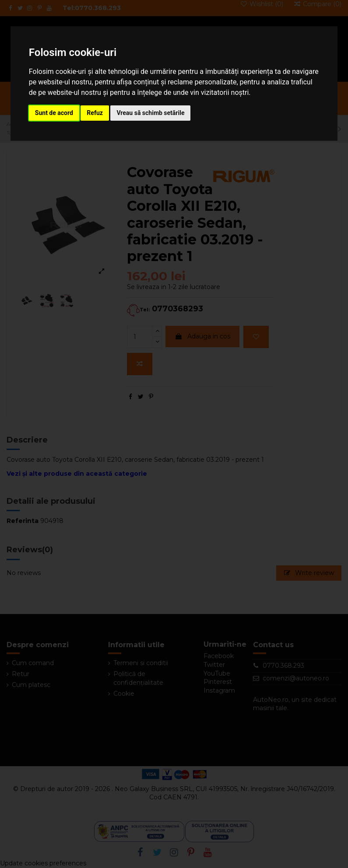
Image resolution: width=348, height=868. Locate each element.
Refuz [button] (95, 113)
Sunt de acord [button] (54, 113)
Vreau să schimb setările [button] (150, 113)
